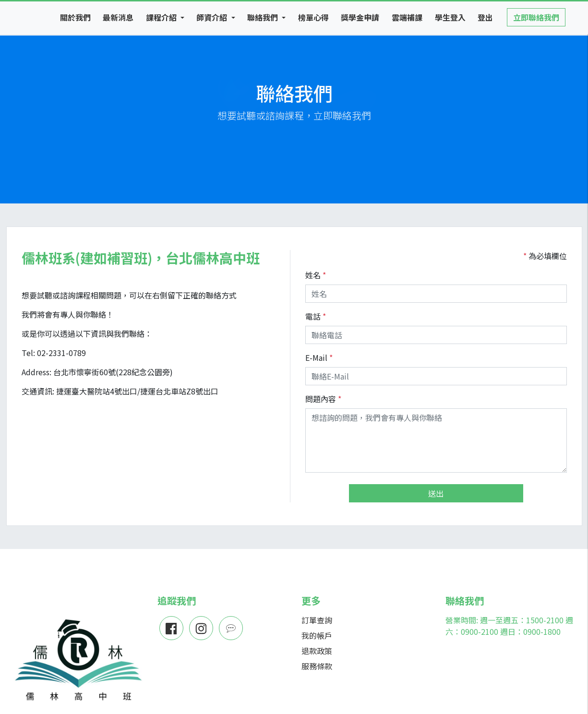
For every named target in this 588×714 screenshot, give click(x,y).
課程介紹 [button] (162, 17)
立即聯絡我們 (536, 17)
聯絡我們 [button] (264, 17)
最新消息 (118, 17)
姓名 (313, 275)
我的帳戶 (317, 635)
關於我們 (75, 17)
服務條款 (317, 666)
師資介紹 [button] (213, 17)
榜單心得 (313, 17)
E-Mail (316, 357)
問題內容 (321, 399)
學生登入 (450, 17)
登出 (485, 17)
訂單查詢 (317, 620)
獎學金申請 (360, 17)
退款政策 (317, 651)
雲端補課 (407, 17)
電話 (313, 316)
